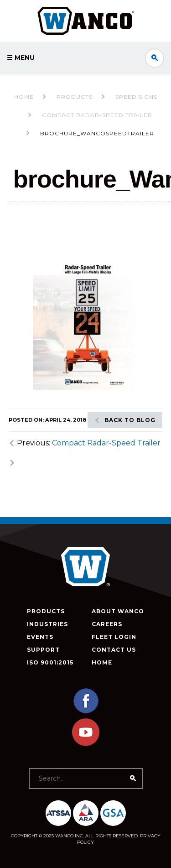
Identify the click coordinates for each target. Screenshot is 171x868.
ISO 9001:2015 (50, 662)
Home (24, 97)
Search (155, 58)
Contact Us (114, 650)
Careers (107, 624)
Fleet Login (114, 637)
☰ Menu (21, 58)
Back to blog (130, 420)
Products (46, 611)
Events (40, 637)
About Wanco (118, 611)
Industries (47, 624)
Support (43, 650)
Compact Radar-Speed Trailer (106, 443)
